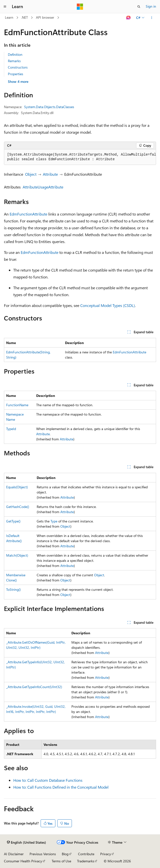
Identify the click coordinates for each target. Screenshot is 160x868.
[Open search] (139, 7)
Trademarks (86, 861)
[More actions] (152, 18)
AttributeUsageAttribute (43, 187)
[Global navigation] (5, 7)
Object (31, 174)
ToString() (13, 589)
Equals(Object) (17, 487)
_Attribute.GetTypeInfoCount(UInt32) (34, 687)
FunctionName (17, 405)
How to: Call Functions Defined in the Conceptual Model (61, 787)
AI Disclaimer (14, 854)
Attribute (50, 174)
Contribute (86, 854)
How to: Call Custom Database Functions (48, 780)
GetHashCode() (18, 507)
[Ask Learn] (129, 18)
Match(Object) (17, 555)
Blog (65, 854)
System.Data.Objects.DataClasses (49, 107)
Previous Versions (43, 854)
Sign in (151, 6)
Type (54, 521)
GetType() (13, 521)
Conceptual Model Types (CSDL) (108, 305)
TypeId (11, 429)
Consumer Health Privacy (23, 861)
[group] (80, 157)
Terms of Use (61, 861)
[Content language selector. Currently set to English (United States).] (26, 842)
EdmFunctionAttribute (28, 214)
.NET (24, 17)
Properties (16, 74)
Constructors (18, 67)
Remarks (14, 61)
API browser (45, 17)
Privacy (106, 854)
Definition (15, 54)
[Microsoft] (80, 7)
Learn (9, 17)
